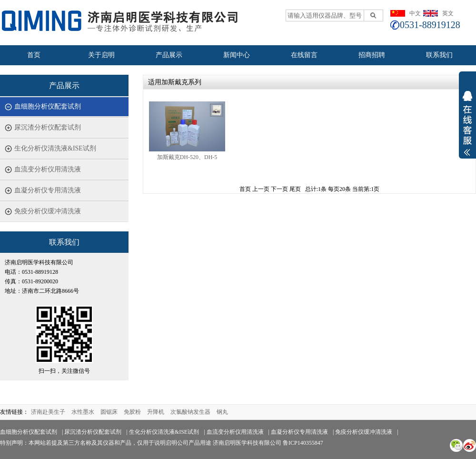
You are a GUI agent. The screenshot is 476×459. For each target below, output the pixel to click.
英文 (448, 13)
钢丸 (222, 412)
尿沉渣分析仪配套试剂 (48, 127)
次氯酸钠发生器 (190, 412)
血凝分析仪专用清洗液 (48, 190)
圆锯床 (109, 412)
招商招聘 (372, 55)
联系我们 (439, 55)
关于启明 (101, 55)
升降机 (156, 412)
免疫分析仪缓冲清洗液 (48, 211)
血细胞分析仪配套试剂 (48, 106)
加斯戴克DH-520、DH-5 (187, 157)
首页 (34, 55)
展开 (467, 130)
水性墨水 (83, 412)
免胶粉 (132, 412)
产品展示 (169, 55)
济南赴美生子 (48, 412)
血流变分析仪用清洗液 (48, 169)
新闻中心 (237, 55)
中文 (415, 13)
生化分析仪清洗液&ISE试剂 (55, 148)
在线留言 (304, 55)
